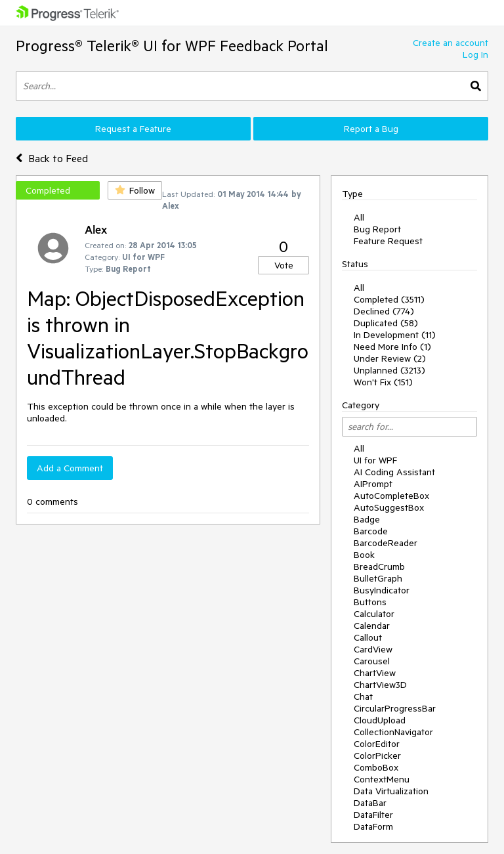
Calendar (372, 626)
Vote (284, 265)
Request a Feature (133, 129)
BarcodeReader (386, 543)
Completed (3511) (389, 299)
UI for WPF (375, 460)
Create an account (451, 43)
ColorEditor (377, 744)
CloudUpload (380, 720)
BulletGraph (378, 578)
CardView (373, 649)
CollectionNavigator (393, 732)
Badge (367, 519)
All (359, 217)
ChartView (375, 673)
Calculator (374, 614)
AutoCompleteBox (391, 496)
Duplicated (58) (386, 323)
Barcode (371, 531)
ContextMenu (382, 779)
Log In (475, 54)
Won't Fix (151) (383, 382)
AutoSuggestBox (389, 507)
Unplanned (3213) (389, 370)
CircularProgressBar (395, 708)
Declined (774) (384, 311)
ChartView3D (380, 685)
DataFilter (373, 815)
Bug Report (377, 229)
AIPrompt (373, 484)
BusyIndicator (382, 590)
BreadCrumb (379, 566)
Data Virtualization (391, 791)
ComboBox (376, 767)
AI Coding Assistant (394, 472)
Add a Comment (70, 468)
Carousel (372, 661)
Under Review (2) (390, 358)
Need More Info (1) (392, 347)
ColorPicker (377, 756)
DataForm (373, 826)
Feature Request (388, 241)
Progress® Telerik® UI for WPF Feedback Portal (172, 46)
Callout (368, 637)
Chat (363, 696)
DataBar (370, 803)
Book (364, 555)
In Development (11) (395, 335)
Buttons (370, 602)
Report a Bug (371, 129)
